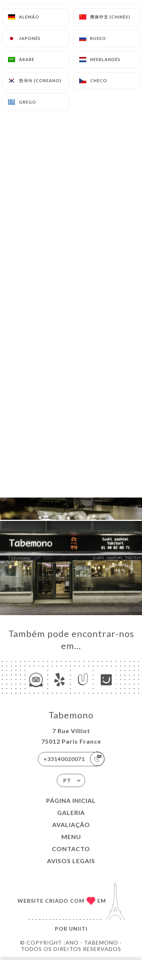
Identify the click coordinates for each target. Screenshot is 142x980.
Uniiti (78, 929)
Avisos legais (71, 861)
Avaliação (71, 825)
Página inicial (71, 800)
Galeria (71, 812)
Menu (71, 837)
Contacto (71, 849)
